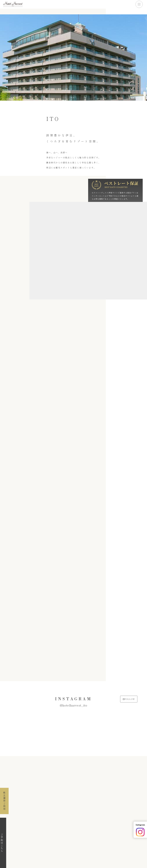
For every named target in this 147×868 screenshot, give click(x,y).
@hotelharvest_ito (73, 705)
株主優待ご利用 (4, 801)
